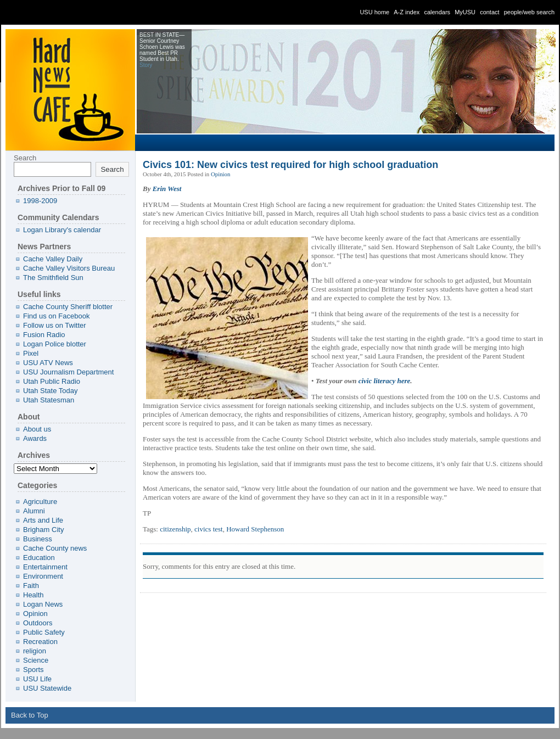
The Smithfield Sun (53, 278)
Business (38, 539)
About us (37, 429)
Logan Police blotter (55, 344)
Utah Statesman (49, 400)
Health (33, 595)
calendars (437, 12)
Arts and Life (43, 520)
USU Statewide (47, 688)
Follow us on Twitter (55, 325)
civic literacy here (385, 381)
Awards (35, 438)
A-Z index (407, 12)
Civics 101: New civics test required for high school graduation (290, 165)
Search (25, 158)
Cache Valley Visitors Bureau (69, 268)
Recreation (40, 642)
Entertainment (45, 567)
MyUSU (465, 12)
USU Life (37, 679)
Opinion (221, 174)
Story (146, 65)
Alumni (34, 511)
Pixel (31, 353)
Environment (43, 576)
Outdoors (38, 623)
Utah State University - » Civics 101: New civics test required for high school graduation (88, 12)
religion (35, 651)
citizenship (175, 529)
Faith (31, 586)
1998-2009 (40, 201)
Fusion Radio (44, 335)
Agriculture (40, 502)
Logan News (43, 604)
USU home (374, 12)
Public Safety (44, 632)
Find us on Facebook (56, 316)
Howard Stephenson (255, 529)
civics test (209, 529)
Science (36, 660)
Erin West (167, 189)
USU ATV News (48, 363)
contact (489, 12)
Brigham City (43, 530)
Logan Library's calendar (62, 230)
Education (39, 558)
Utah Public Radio (52, 381)
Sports (33, 670)
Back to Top (30, 715)
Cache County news (55, 548)
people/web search (529, 12)
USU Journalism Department (68, 372)
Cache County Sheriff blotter (68, 307)
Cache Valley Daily (53, 259)
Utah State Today (51, 391)
